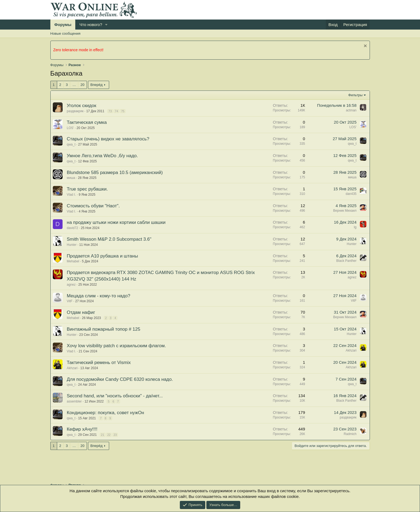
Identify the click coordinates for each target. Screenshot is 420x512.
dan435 (351, 194)
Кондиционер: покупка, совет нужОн (106, 413)
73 (110, 111)
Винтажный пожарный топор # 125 (104, 329)
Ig (355, 227)
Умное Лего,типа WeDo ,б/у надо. (102, 156)
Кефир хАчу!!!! (82, 429)
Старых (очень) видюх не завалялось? (108, 139)
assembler (74, 401)
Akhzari (351, 350)
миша (71, 178)
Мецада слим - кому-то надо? (99, 296)
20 (82, 85)
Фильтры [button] (355, 95)
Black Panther (346, 261)
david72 (73, 228)
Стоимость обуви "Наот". (93, 206)
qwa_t (71, 144)
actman (351, 110)
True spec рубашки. (87, 189)
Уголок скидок (82, 106)
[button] (106, 25)
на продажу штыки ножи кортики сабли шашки (116, 222)
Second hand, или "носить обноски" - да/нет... (115, 396)
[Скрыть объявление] (365, 46)
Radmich (350, 434)
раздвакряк (75, 111)
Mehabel (73, 261)
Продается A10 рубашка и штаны (102, 256)
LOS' (70, 128)
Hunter (72, 245)
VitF (70, 301)
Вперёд (97, 85)
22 (109, 435)
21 (103, 435)
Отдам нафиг (81, 312)
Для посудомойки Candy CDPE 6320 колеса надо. (120, 379)
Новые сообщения (66, 33)
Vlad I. (71, 195)
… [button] (74, 85)
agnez (71, 285)
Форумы (63, 25)
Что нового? (91, 25)
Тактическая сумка (87, 122)
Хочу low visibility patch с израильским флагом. (116, 346)
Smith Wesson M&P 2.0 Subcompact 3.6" (109, 239)
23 (115, 435)
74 (116, 111)
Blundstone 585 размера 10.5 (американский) (115, 173)
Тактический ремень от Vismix (99, 363)
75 (123, 111)
